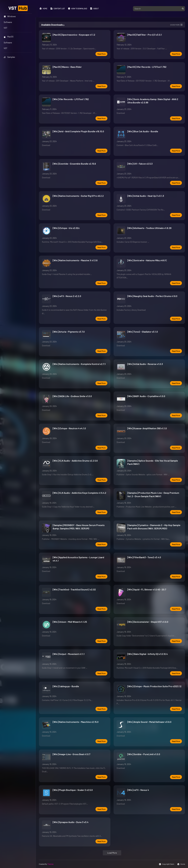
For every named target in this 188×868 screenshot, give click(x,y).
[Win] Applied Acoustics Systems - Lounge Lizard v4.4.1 (78, 559)
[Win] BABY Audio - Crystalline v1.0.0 (146, 396)
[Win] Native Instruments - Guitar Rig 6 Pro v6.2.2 (78, 196)
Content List (58, 8)
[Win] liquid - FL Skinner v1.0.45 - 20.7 (147, 589)
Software (8, 43)
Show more (175, 25)
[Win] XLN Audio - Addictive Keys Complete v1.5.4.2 (79, 493)
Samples (9, 57)
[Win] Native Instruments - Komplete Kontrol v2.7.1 (79, 364)
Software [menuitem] (8, 22)
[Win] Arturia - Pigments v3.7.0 (69, 332)
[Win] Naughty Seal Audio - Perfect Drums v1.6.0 (152, 296)
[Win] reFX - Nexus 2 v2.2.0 (67, 296)
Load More (112, 853)
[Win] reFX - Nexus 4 (138, 790)
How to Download (77, 8)
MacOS (9, 37)
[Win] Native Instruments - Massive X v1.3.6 (75, 260)
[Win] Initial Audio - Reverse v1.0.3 (145, 364)
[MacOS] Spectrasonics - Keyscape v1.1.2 (74, 35)
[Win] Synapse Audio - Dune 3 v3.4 (70, 822)
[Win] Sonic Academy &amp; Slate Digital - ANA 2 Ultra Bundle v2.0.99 (153, 101)
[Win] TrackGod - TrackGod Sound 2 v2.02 (74, 589)
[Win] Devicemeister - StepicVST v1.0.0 (148, 622)
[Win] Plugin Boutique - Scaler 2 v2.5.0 (73, 790)
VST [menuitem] (6, 28)
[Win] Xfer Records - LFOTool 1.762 (71, 99)
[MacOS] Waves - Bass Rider (67, 67)
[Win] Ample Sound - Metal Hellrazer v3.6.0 (149, 722)
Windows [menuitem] (10, 16)
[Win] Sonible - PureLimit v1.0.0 (144, 754)
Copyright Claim (167, 864)
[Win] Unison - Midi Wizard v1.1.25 (70, 622)
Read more (101, 54)
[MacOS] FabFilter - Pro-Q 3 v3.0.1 (145, 35)
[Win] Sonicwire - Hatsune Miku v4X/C (147, 260)
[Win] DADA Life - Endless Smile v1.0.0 (72, 396)
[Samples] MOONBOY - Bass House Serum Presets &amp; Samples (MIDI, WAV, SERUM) (79, 527)
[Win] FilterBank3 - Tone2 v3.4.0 (144, 557)
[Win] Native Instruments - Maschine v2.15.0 (76, 722)
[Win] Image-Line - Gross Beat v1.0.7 (71, 754)
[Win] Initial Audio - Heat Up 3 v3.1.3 (146, 196)
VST (6, 48)
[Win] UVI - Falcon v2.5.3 (140, 164)
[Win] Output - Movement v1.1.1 (69, 654)
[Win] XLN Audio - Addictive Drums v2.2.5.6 (75, 461)
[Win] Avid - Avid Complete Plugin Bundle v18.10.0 (78, 131)
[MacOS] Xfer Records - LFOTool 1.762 (147, 67)
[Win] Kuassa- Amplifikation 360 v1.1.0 (147, 428)
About (94, 8)
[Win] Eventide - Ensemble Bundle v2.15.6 (74, 164)
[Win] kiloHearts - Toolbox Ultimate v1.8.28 (149, 228)
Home (43, 8)
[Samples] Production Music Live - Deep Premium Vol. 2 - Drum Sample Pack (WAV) (153, 494)
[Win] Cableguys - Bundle (66, 686)
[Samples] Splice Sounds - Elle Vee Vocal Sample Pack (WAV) (153, 462)
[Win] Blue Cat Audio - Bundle (143, 131)
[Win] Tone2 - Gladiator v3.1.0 (143, 332)
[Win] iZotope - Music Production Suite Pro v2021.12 (154, 686)
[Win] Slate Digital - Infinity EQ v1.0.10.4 (147, 654)
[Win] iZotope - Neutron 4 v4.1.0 (69, 428)
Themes (50, 864)
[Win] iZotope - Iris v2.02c (66, 228)
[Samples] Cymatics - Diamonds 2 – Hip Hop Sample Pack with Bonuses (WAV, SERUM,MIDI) (154, 527)
